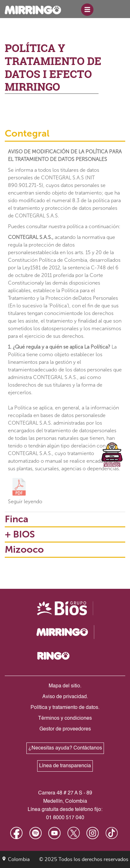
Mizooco (24, 550)
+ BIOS (20, 534)
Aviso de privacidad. (65, 697)
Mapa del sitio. (65, 686)
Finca (17, 519)
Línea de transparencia (65, 766)
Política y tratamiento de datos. (65, 708)
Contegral (27, 133)
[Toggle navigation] (87, 10)
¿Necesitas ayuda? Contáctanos (65, 748)
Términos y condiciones (65, 718)
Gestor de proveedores (65, 729)
